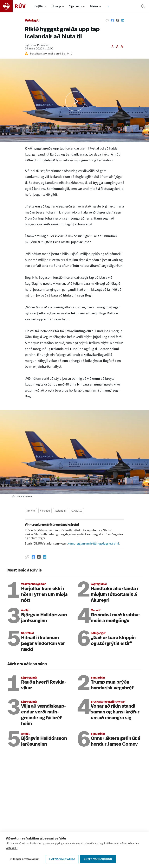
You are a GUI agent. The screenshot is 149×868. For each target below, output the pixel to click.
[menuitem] (45, 6)
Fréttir (39, 6)
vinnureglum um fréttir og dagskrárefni (94, 543)
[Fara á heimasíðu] (16, 6)
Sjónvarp (75, 6)
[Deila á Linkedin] (123, 20)
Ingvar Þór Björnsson (37, 45)
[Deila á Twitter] (118, 20)
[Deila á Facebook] (113, 20)
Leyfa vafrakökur (99, 859)
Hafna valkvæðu (62, 859)
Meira (94, 6)
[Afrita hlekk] (107, 20)
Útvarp (56, 6)
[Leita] (143, 6)
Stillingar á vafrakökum (25, 859)
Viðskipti (32, 21)
